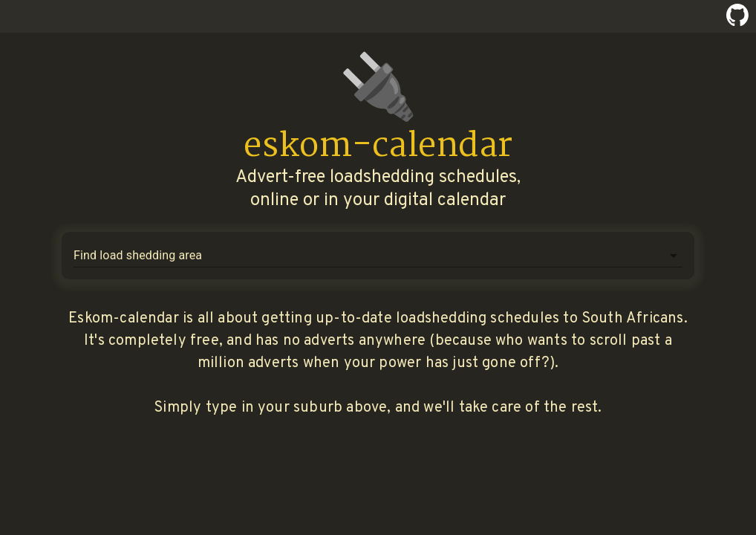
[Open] (674, 256)
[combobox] (367, 255)
